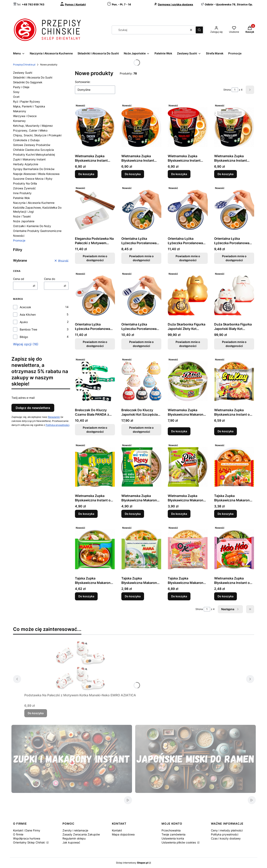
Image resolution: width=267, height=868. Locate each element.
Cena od (19, 279)
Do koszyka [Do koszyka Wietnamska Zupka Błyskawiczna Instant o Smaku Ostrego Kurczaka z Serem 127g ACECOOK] (226, 431)
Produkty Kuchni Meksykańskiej (34, 155)
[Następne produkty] (230, 609)
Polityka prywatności (225, 834)
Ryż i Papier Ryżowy (27, 101)
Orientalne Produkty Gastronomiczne (37, 231)
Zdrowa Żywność (24, 188)
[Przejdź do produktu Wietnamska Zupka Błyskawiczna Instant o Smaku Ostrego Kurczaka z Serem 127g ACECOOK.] (234, 381)
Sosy (16, 92)
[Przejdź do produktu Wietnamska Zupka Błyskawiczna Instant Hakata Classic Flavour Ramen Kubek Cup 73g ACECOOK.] (234, 127)
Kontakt (117, 830)
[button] (199, 30)
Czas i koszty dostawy (226, 838)
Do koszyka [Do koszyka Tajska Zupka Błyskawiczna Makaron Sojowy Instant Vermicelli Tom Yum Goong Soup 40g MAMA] (226, 514)
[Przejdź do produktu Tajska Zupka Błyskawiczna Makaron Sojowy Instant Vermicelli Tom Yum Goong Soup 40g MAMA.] (234, 467)
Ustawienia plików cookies (179, 842)
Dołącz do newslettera (33, 408)
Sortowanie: (83, 82)
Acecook (25, 307)
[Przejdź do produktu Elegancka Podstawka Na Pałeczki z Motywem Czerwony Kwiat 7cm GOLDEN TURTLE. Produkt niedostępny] (95, 210)
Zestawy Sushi (23, 73)
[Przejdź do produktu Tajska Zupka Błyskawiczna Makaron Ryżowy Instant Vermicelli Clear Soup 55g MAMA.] (141, 549)
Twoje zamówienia (173, 834)
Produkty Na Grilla (25, 183)
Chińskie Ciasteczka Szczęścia (33, 150)
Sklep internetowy (132, 863)
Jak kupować (71, 842)
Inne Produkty (22, 193)
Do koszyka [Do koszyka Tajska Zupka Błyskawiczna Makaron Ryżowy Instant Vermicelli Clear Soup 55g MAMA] (133, 596)
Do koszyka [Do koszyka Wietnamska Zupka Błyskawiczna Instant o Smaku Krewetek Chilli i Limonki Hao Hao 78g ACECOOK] (226, 596)
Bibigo (24, 337)
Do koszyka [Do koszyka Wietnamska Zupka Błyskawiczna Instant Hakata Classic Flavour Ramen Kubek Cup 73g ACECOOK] (226, 174)
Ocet (16, 97)
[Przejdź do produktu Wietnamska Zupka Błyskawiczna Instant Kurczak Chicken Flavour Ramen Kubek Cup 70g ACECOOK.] (95, 127)
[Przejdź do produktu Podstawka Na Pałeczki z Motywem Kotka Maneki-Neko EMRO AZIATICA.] (80, 666)
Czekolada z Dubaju (26, 140)
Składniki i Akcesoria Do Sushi (33, 77)
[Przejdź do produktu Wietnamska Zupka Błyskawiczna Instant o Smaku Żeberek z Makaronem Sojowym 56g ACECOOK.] (95, 467)
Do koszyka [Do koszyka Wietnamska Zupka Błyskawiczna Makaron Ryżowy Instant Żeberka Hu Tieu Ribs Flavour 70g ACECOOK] (133, 514)
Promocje (19, 240)
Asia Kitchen (28, 315)
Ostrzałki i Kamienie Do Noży (32, 226)
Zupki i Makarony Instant (29, 159)
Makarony (20, 111)
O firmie (18, 834)
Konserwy (19, 121)
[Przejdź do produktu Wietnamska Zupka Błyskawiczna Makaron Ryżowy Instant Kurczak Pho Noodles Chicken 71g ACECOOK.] (188, 467)
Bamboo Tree (28, 329)
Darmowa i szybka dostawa (175, 4)
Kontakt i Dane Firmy (27, 830)
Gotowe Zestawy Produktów (32, 145)
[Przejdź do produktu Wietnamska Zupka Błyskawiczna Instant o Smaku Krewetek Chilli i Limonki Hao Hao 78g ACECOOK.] (234, 549)
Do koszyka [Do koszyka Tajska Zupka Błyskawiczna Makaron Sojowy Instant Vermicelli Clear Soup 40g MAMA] (86, 596)
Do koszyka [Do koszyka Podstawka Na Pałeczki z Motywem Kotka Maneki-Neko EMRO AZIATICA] (36, 713)
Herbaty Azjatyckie (26, 164)
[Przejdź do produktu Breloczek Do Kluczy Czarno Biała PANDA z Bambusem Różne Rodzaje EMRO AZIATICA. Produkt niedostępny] (95, 381)
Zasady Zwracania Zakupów (81, 834)
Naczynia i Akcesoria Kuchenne (34, 203)
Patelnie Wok (21, 198)
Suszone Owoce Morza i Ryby (33, 179)
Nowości (19, 236)
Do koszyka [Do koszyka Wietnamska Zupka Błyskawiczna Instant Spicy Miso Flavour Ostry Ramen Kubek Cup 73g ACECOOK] (133, 174)
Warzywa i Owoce (25, 116)
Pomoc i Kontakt (75, 4)
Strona (227, 90)
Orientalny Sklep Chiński (29, 842)
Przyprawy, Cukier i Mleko (30, 130)
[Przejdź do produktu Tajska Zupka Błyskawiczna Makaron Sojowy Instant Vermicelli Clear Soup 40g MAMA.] (95, 549)
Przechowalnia (171, 830)
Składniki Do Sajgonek (28, 82)
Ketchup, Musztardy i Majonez (33, 126)
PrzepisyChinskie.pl (24, 65)
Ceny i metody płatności (227, 830)
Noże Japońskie (24, 221)
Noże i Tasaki (22, 216)
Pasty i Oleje (21, 87)
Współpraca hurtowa (27, 838)
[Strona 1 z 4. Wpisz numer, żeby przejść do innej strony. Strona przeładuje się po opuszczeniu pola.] (235, 90)
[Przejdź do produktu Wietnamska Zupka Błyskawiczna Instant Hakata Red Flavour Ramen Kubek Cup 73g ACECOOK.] (188, 127)
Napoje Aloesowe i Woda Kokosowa (36, 174)
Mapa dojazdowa (123, 834)
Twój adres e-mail (23, 398)
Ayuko (24, 322)
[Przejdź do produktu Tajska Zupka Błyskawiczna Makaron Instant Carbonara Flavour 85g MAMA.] (188, 549)
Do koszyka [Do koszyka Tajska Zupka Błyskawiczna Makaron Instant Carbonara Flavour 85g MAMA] (179, 596)
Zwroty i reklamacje (75, 830)
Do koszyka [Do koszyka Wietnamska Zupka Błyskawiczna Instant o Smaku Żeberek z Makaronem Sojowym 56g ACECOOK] (86, 514)
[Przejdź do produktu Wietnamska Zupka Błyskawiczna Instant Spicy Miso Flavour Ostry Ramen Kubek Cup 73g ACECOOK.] (141, 127)
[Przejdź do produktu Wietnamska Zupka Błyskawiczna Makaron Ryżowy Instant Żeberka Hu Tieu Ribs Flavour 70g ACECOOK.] (141, 467)
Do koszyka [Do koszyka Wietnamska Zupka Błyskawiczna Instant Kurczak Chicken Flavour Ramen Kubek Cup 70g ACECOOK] (86, 174)
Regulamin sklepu (74, 838)
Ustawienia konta (173, 838)
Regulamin (54, 417)
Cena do (50, 279)
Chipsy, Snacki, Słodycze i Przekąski (37, 135)
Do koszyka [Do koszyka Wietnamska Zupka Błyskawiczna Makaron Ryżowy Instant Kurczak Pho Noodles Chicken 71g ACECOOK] (179, 514)
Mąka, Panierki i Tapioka (29, 106)
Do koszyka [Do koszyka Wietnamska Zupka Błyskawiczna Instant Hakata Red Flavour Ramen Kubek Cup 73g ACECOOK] (179, 174)
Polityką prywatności (57, 425)
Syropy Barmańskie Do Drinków (34, 169)
